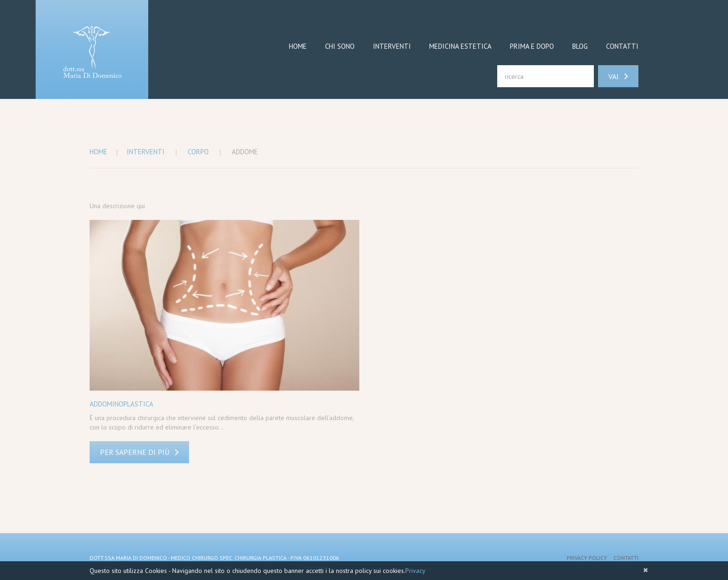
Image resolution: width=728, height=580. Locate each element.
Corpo (198, 152)
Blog (580, 46)
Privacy (415, 571)
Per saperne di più (135, 452)
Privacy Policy (587, 558)
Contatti (622, 46)
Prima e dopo (532, 46)
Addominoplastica (121, 404)
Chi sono (340, 46)
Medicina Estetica (460, 46)
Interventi (392, 46)
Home (298, 46)
